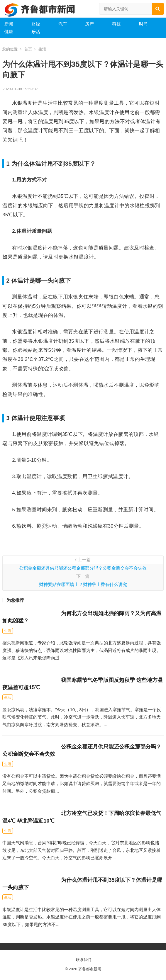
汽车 (63, 24)
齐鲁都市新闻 (90, 969)
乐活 (36, 32)
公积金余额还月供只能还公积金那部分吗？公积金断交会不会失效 (83, 568)
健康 (9, 32)
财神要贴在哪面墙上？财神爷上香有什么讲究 (83, 584)
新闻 (9, 24)
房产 (89, 24)
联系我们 (84, 960)
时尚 (143, 24)
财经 (36, 24)
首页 (28, 49)
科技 (116, 24)
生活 (42, 49)
